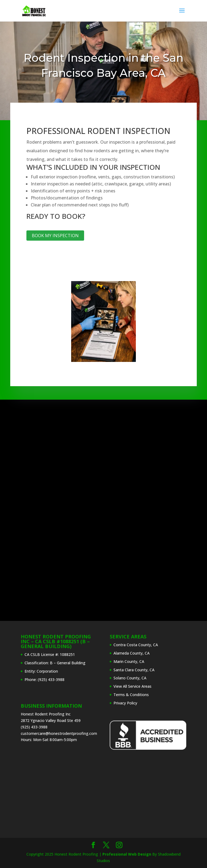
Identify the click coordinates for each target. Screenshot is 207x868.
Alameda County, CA (132, 653)
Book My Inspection (55, 236)
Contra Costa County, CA (136, 645)
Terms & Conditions (131, 695)
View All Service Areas (132, 686)
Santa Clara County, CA (134, 670)
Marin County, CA (129, 661)
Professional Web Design (127, 854)
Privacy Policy (125, 703)
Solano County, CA (130, 678)
